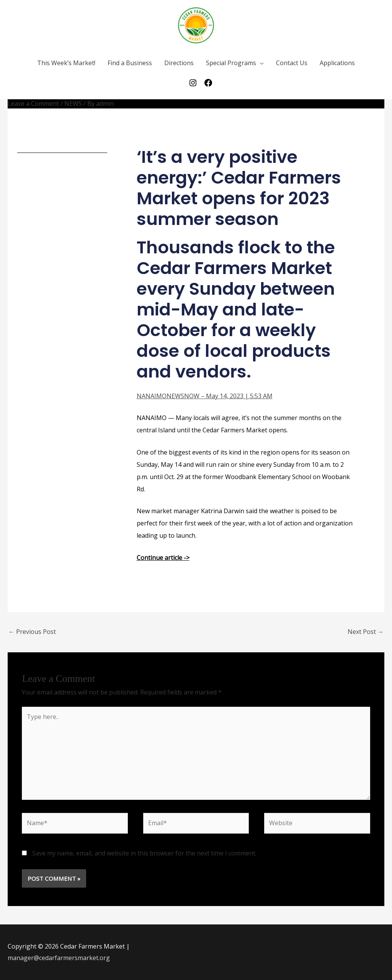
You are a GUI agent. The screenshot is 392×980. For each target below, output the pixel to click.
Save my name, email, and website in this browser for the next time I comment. (144, 853)
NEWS (73, 103)
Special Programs (231, 63)
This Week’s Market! (66, 63)
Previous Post (32, 632)
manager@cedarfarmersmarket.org (59, 958)
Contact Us (292, 63)
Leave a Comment (33, 103)
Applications (337, 63)
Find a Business (130, 63)
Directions (179, 63)
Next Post (366, 632)
